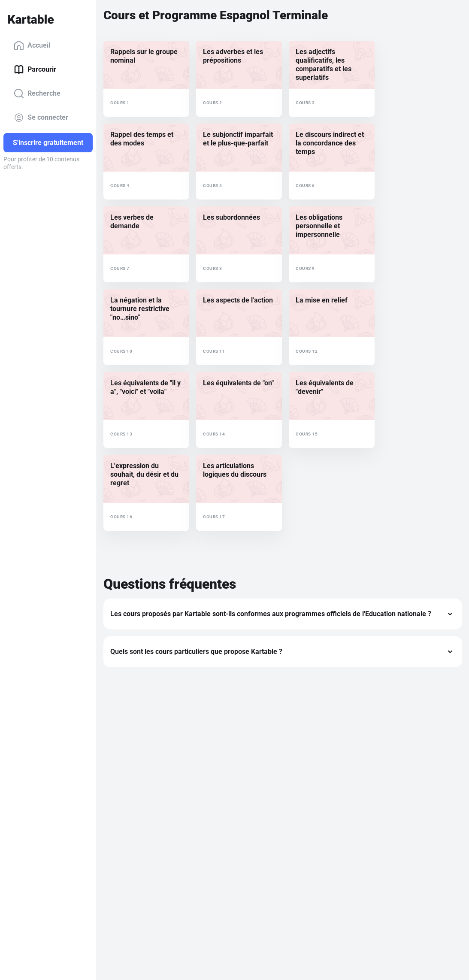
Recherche (37, 94)
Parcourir (35, 70)
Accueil (32, 45)
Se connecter (41, 118)
